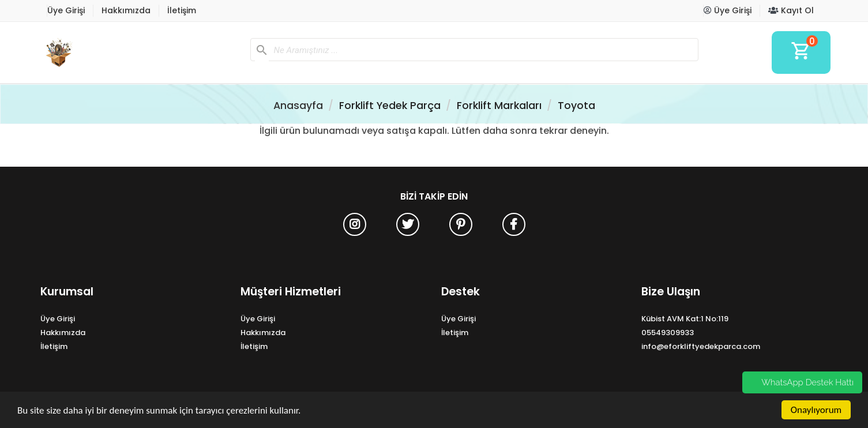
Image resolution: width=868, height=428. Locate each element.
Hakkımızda (126, 10)
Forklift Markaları (499, 106)
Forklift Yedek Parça (390, 106)
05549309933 (668, 333)
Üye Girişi (66, 10)
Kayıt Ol (791, 10)
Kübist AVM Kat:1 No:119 (685, 319)
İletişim (182, 10)
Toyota (576, 106)
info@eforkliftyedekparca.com (701, 346)
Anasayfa (298, 106)
